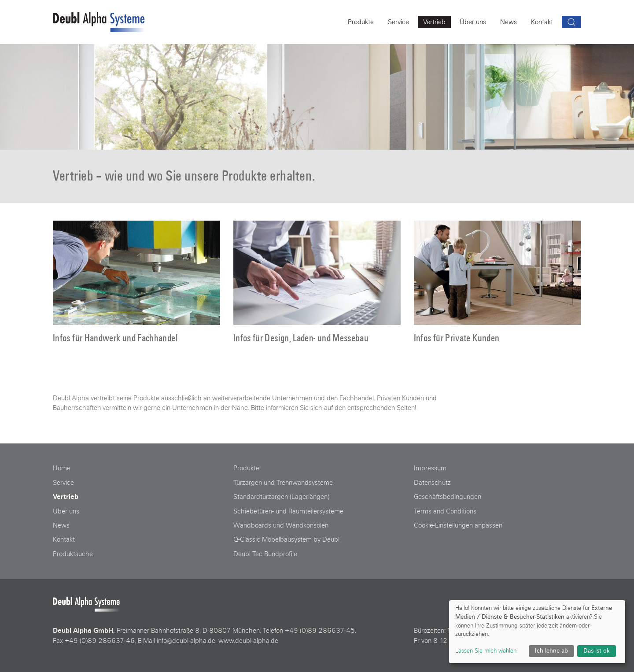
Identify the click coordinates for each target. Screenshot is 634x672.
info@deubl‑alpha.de (186, 641)
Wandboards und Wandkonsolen (281, 525)
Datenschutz (432, 483)
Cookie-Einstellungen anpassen (458, 525)
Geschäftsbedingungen (448, 497)
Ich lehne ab (551, 651)
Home (62, 468)
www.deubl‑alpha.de (248, 641)
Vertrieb (66, 497)
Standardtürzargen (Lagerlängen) (281, 497)
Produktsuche (73, 554)
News (61, 525)
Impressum (430, 468)
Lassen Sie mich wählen (486, 651)
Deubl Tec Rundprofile (265, 554)
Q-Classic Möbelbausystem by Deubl (286, 539)
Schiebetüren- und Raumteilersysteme (288, 511)
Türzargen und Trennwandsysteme (283, 483)
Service (63, 483)
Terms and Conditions (445, 511)
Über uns (66, 511)
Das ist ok (597, 651)
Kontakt (64, 539)
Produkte (246, 468)
